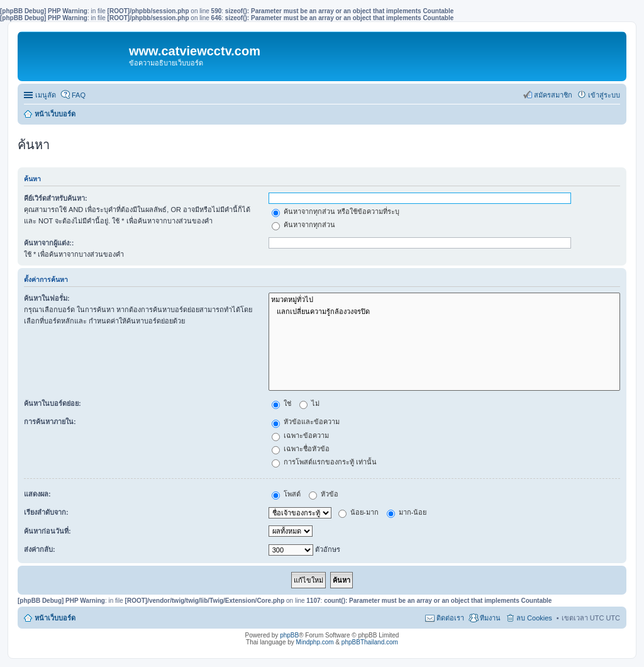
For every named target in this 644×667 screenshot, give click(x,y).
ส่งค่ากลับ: (40, 549)
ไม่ (309, 403)
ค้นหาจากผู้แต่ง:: (49, 243)
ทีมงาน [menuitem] (490, 618)
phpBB (289, 635)
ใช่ (281, 403)
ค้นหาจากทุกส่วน (303, 225)
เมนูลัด (46, 95)
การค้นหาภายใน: (50, 422)
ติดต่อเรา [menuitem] (450, 618)
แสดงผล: (37, 494)
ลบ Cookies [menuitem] (534, 618)
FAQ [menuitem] (79, 95)
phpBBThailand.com (370, 642)
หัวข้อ (324, 494)
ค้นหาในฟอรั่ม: (47, 298)
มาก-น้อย (407, 512)
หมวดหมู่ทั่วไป (444, 300)
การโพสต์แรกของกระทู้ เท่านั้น (324, 462)
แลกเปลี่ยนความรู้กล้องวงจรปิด (444, 312)
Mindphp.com (315, 642)
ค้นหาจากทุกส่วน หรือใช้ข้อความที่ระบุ (336, 211)
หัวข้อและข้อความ (306, 422)
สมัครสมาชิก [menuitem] (553, 95)
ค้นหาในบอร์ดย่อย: (53, 403)
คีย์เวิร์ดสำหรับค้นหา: (56, 198)
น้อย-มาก (358, 512)
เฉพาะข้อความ (300, 435)
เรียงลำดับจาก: (46, 512)
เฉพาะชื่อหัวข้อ (301, 449)
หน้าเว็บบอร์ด (55, 114)
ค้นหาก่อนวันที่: (47, 531)
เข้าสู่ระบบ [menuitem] (604, 95)
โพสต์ (286, 494)
